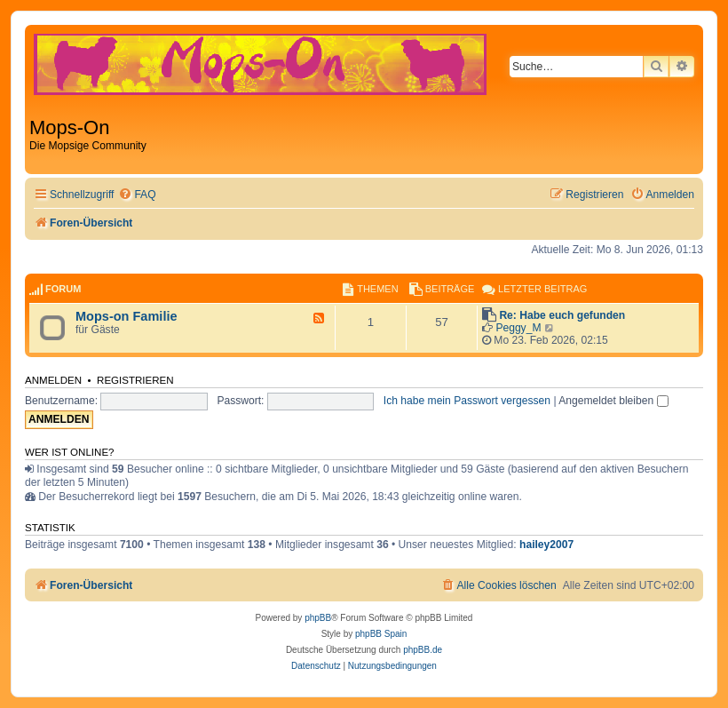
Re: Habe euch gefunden (562, 315)
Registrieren (135, 380)
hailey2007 (546, 545)
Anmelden (53, 380)
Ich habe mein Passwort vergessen (467, 401)
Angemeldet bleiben (613, 401)
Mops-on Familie (127, 316)
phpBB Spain (381, 634)
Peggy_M (518, 328)
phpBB (318, 618)
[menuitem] (137, 195)
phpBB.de (423, 650)
